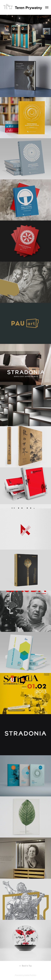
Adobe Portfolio (30, 975)
